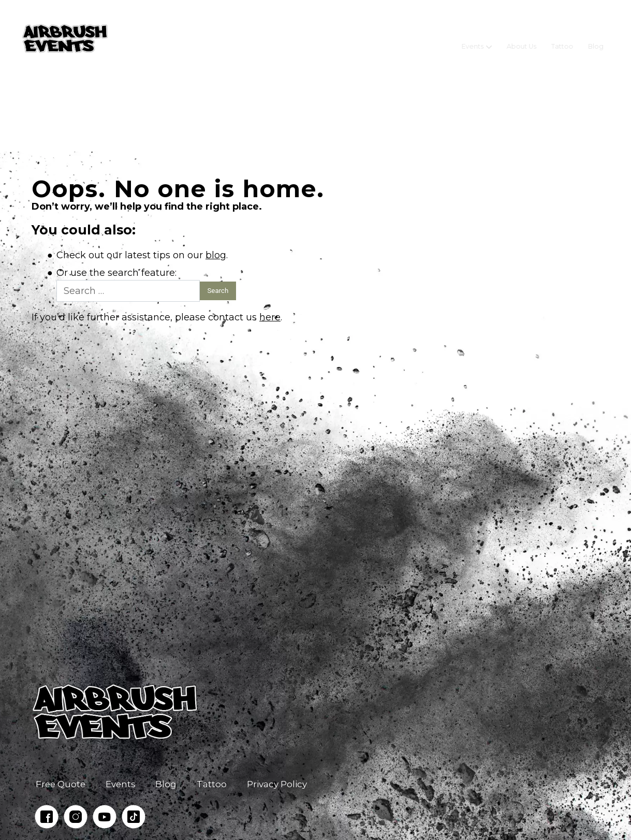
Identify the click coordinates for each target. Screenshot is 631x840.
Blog (596, 39)
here (270, 317)
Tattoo (562, 39)
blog (216, 255)
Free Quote (61, 784)
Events (473, 39)
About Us (522, 39)
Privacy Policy (277, 784)
